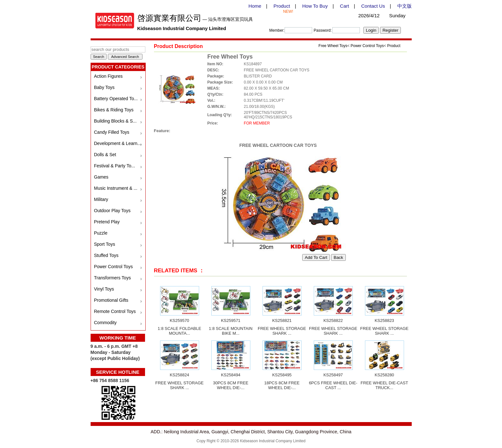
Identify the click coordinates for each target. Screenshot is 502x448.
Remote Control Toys (115, 311)
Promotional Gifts (111, 300)
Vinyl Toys (104, 289)
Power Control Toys (113, 267)
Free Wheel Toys (333, 46)
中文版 (405, 6)
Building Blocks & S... (115, 121)
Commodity (105, 323)
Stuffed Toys (106, 255)
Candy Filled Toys (112, 132)
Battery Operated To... (116, 99)
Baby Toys (104, 87)
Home (255, 6)
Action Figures (108, 76)
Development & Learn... (118, 143)
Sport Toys (105, 244)
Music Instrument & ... (116, 188)
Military (101, 199)
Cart (344, 6)
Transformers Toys (113, 278)
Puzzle (101, 233)
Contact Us (373, 6)
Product (282, 6)
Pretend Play (107, 222)
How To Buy (315, 6)
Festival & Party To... (115, 166)
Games (101, 177)
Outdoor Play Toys (112, 211)
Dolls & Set (105, 155)
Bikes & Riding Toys (114, 110)
